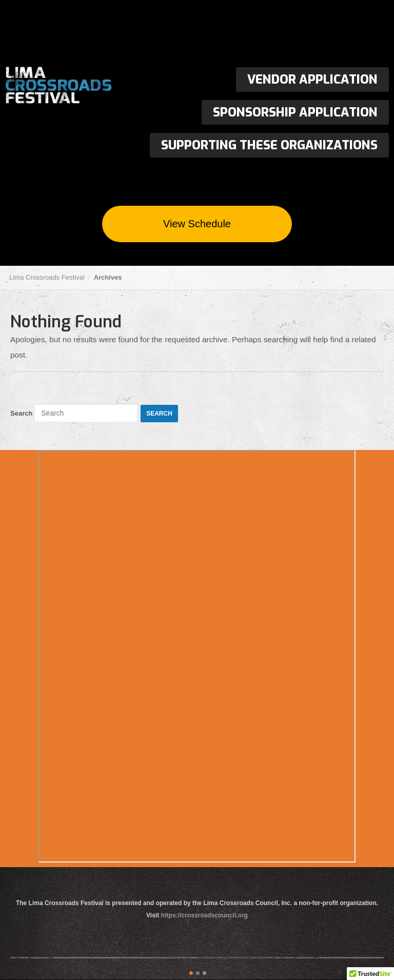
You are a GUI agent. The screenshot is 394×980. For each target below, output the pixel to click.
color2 (198, 973)
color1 (191, 973)
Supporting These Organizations (269, 145)
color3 (204, 973)
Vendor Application (312, 80)
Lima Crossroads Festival (82, 86)
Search (21, 413)
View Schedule (197, 224)
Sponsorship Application (295, 112)
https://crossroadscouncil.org (204, 915)
